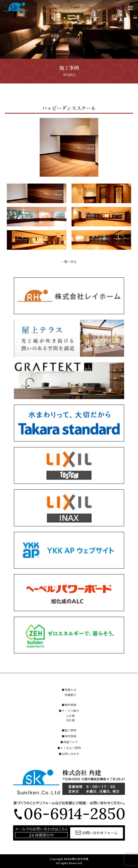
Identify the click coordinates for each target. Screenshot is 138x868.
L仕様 (70, 716)
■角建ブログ (69, 742)
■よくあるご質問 (69, 748)
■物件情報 (69, 705)
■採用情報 (69, 736)
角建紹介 (70, 695)
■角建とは (69, 690)
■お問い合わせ (69, 754)
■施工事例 (69, 730)
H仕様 (70, 720)
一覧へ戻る (69, 262)
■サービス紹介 (69, 711)
